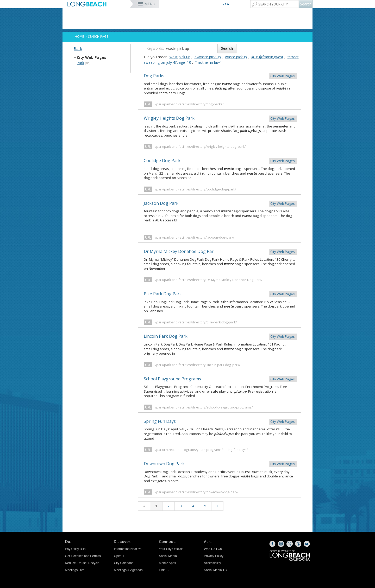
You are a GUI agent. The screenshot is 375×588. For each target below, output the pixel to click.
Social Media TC (215, 570)
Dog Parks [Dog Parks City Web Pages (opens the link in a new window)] (220, 76)
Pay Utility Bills (75, 549)
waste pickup (236, 57)
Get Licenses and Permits (83, 556)
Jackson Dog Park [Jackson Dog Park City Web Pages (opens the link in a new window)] (220, 204)
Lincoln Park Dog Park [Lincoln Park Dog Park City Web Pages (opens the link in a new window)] (220, 337)
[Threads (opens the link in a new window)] (298, 544)
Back (78, 49)
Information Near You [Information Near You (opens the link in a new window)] (129, 549)
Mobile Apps (167, 563)
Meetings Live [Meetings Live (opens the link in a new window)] (75, 570)
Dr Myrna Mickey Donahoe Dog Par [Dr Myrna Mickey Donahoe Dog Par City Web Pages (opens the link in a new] (220, 252)
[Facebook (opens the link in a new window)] (272, 544)
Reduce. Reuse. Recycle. (83, 563)
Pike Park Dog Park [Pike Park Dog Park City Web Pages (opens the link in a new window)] (220, 294)
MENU (150, 4)
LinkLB (164, 570)
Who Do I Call (214, 549)
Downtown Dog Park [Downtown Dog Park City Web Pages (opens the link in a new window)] (220, 464)
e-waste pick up (208, 57)
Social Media (168, 556)
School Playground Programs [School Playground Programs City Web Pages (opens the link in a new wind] (220, 379)
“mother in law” (208, 62)
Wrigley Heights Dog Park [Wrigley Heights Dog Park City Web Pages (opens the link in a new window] (220, 119)
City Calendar (123, 563)
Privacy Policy (214, 556)
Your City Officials (171, 549)
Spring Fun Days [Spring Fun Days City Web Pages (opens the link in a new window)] (220, 422)
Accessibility (212, 563)
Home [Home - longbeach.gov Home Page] (79, 37)
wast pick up (180, 57)
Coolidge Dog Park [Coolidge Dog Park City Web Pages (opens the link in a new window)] (220, 161)
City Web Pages (92, 57)
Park (80, 63)
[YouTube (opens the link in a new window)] (307, 544)
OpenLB (120, 556)
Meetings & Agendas (128, 570)
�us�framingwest (267, 57)
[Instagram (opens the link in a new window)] (281, 544)
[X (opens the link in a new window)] (290, 544)
